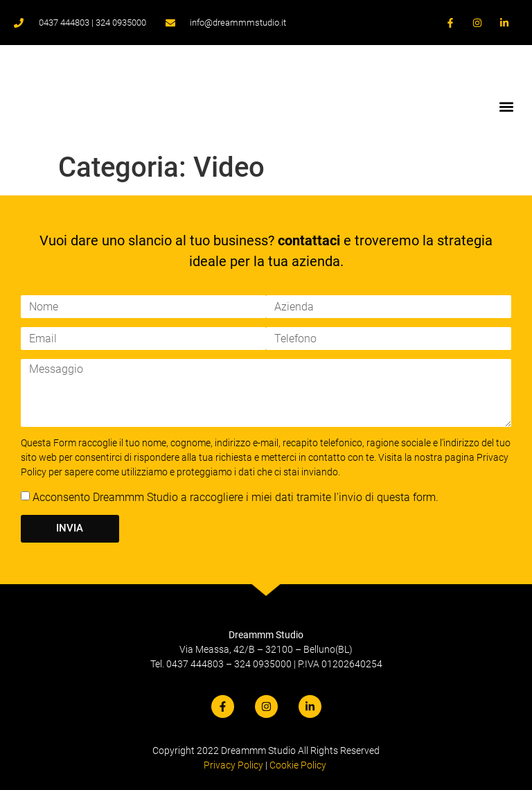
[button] (507, 106)
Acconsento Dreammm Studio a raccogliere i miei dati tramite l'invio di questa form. (236, 497)
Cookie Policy (298, 765)
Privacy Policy (233, 765)
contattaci (309, 240)
